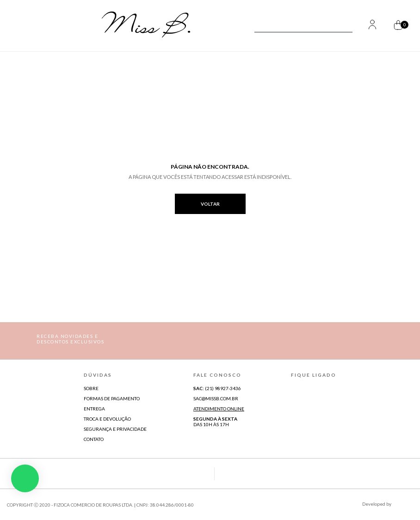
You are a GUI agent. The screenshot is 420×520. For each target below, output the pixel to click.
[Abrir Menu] (27, 26)
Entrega (94, 409)
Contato (94, 439)
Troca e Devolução (107, 419)
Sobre (91, 388)
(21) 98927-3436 (217, 388)
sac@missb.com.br (216, 398)
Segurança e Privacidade (115, 429)
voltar (210, 204)
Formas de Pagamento (112, 398)
